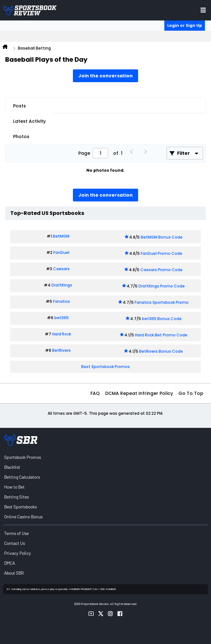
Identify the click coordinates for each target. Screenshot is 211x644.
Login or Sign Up (185, 25)
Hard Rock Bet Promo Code (161, 335)
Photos (21, 137)
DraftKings (62, 285)
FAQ (95, 393)
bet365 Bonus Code (162, 319)
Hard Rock (62, 334)
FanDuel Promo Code (161, 253)
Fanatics (62, 301)
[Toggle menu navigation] (203, 10)
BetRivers (61, 350)
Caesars (61, 269)
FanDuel (61, 252)
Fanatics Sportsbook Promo (162, 302)
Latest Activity (29, 121)
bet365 (62, 318)
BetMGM (61, 236)
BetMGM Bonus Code (162, 237)
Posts (20, 106)
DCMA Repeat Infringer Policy (139, 393)
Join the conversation (105, 76)
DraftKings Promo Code (162, 286)
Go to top (191, 393)
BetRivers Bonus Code (161, 351)
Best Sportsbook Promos (105, 367)
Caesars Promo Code (161, 270)
